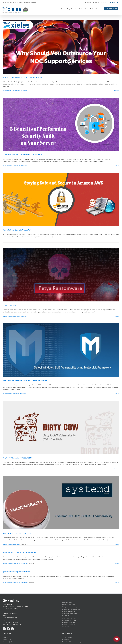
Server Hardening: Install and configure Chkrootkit (20, 552)
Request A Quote (8, 642)
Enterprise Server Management (71, 607)
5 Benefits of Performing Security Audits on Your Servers (22, 155)
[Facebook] (4, 629)
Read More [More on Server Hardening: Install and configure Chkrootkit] (117, 563)
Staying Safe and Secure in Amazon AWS (17, 230)
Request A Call (7, 639)
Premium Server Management (71, 609)
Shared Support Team (69, 605)
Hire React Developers (69, 622)
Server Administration (8, 166)
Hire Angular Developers (69, 620)
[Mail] (12, 629)
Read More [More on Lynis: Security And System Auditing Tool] (117, 583)
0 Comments (24, 90)
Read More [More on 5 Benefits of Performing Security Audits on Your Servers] (117, 166)
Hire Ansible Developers (69, 627)
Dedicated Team (67, 602)
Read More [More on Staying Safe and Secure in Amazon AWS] (117, 241)
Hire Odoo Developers (69, 625)
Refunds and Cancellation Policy (72, 642)
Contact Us (6, 637)
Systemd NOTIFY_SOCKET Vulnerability (17, 533)
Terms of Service (67, 637)
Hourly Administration (68, 611)
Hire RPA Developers (68, 616)
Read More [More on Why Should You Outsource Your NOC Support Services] (117, 90)
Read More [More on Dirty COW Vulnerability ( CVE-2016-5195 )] (117, 469)
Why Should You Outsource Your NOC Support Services (22, 77)
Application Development (70, 613)
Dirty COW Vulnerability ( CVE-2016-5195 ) (18, 458)
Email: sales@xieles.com (30, 2)
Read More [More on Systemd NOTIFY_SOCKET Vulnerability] (117, 544)
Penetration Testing (7, 394)
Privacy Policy (66, 639)
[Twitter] (8, 629)
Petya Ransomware (9, 305)
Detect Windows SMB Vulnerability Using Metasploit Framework (25, 380)
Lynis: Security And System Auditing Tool (17, 572)
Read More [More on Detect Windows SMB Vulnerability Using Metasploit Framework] (117, 394)
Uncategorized (24, 563)
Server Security (16, 90)
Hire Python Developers (69, 618)
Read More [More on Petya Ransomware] (117, 316)
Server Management (7, 90)
